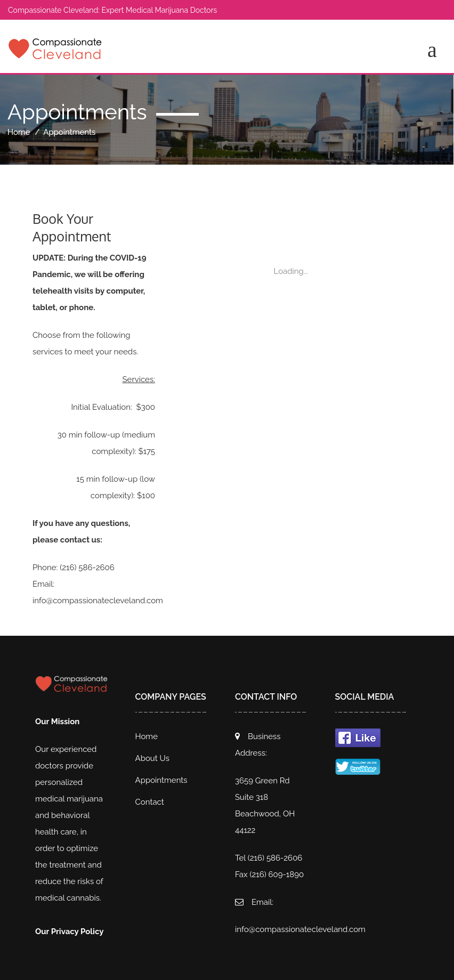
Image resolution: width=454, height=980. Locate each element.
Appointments (161, 780)
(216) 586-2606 (87, 568)
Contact (150, 802)
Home (19, 132)
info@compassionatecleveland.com (98, 601)
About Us (152, 758)
